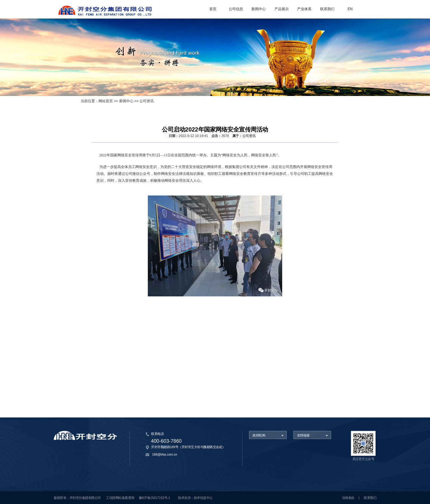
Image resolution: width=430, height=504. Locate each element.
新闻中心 (259, 9)
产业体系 (304, 9)
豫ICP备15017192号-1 (155, 498)
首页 (213, 9)
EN (350, 9)
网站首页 (106, 101)
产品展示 (282, 9)
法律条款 (348, 498)
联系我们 (327, 9)
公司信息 (236, 9)
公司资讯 (147, 101)
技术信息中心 (203, 498)
